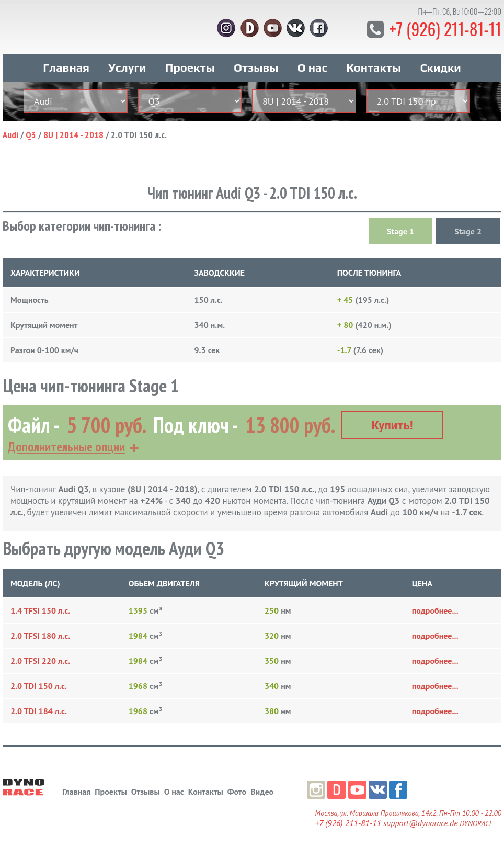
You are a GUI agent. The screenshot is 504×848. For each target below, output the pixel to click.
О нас (312, 67)
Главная (66, 67)
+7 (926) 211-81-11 (445, 29)
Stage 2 (468, 231)
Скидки (440, 67)
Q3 (31, 134)
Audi (10, 134)
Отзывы (256, 67)
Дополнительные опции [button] (66, 446)
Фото (237, 790)
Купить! (392, 425)
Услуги (127, 67)
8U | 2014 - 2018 (73, 134)
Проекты (190, 67)
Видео (262, 790)
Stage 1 (400, 231)
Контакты (374, 67)
